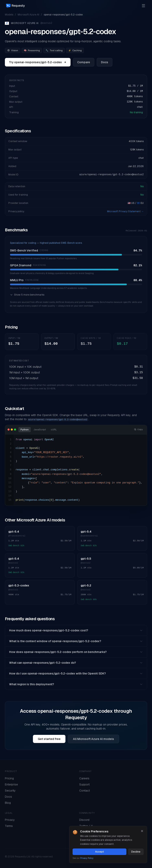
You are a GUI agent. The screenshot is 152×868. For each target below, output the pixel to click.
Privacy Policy (87, 858)
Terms (9, 826)
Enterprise (11, 784)
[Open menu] (143, 6)
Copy (138, 430)
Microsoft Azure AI (28, 15)
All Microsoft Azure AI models (93, 739)
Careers (84, 778)
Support (84, 784)
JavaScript (40, 430)
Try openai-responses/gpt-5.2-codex (38, 62)
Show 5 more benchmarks (27, 295)
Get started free (49, 739)
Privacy (10, 820)
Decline (136, 852)
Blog (8, 803)
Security (10, 791)
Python (25, 430)
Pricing (9, 778)
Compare (84, 62)
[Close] (142, 831)
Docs (105, 62)
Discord (84, 820)
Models (9, 15)
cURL (54, 430)
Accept (99, 852)
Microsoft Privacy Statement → (125, 211)
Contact (85, 791)
